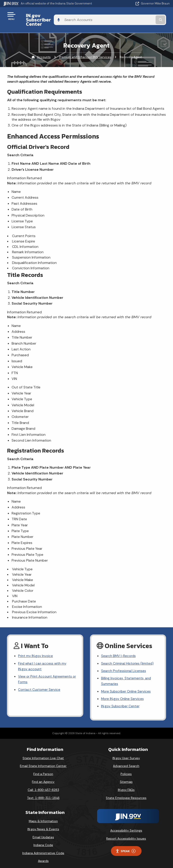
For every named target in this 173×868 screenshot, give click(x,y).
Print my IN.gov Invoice (36, 649)
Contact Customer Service (40, 684)
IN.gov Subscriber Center (51, 16)
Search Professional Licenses (125, 664)
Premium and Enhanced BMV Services (85, 49)
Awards (43, 857)
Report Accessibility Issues (126, 834)
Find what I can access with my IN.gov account (43, 659)
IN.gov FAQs (126, 786)
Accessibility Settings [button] (126, 826)
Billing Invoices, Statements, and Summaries (127, 675)
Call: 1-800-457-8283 (43, 786)
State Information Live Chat (43, 754)
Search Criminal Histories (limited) (128, 656)
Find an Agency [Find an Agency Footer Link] (43, 777)
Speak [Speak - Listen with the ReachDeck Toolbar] (125, 847)
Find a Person (43, 770)
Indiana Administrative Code (43, 849)
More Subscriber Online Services (127, 686)
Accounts (44, 49)
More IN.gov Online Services (123, 694)
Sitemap (126, 777)
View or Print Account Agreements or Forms (46, 673)
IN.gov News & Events (43, 825)
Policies (126, 770)
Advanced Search (126, 762)
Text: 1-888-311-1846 (43, 793)
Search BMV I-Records (119, 649)
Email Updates (43, 833)
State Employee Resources (126, 793)
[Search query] (146, 16)
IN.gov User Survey (126, 754)
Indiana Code (43, 841)
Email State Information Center (43, 762)
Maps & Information (43, 817)
